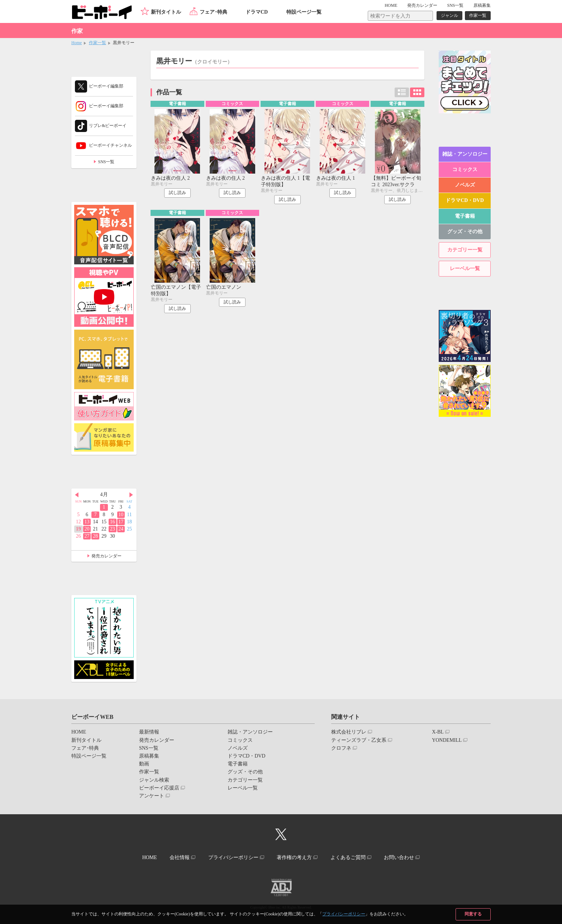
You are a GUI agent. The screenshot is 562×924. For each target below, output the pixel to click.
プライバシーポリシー (344, 914)
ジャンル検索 (154, 780)
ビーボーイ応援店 (159, 788)
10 (121, 515)
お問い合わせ (399, 857)
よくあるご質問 (348, 857)
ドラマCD (257, 12)
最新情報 (149, 732)
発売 (422, 5)
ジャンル (449, 15)
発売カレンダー (106, 556)
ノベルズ (465, 185)
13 (87, 522)
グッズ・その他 (465, 232)
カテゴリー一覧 (465, 250)
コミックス (465, 169)
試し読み (177, 193)
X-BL (438, 732)
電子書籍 (465, 216)
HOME (391, 5)
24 (121, 529)
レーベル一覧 (465, 268)
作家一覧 (478, 15)
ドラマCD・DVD (465, 200)
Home (77, 43)
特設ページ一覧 (304, 12)
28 (95, 536)
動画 (144, 764)
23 (113, 529)
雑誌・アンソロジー (465, 154)
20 (87, 529)
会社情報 (180, 857)
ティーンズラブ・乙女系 (359, 740)
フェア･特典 (213, 12)
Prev (77, 495)
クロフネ (341, 748)
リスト (402, 92)
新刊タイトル (166, 12)
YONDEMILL (447, 740)
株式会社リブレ (349, 732)
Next (131, 495)
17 (121, 522)
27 (87, 536)
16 (113, 522)
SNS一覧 (455, 5)
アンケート (152, 796)
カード (417, 92)
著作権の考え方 (294, 857)
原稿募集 (482, 5)
